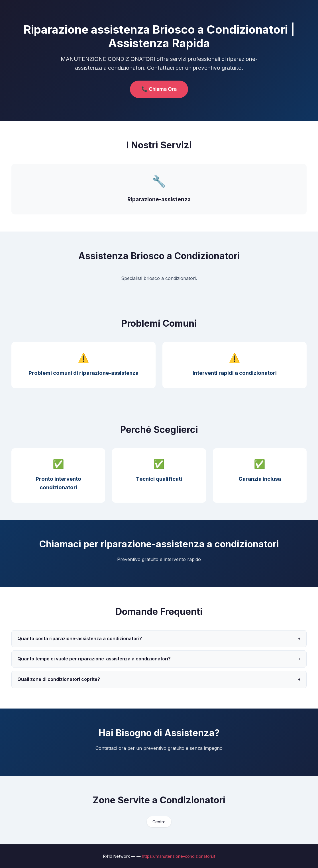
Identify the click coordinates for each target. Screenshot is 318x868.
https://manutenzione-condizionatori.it (179, 856)
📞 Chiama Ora (159, 89)
